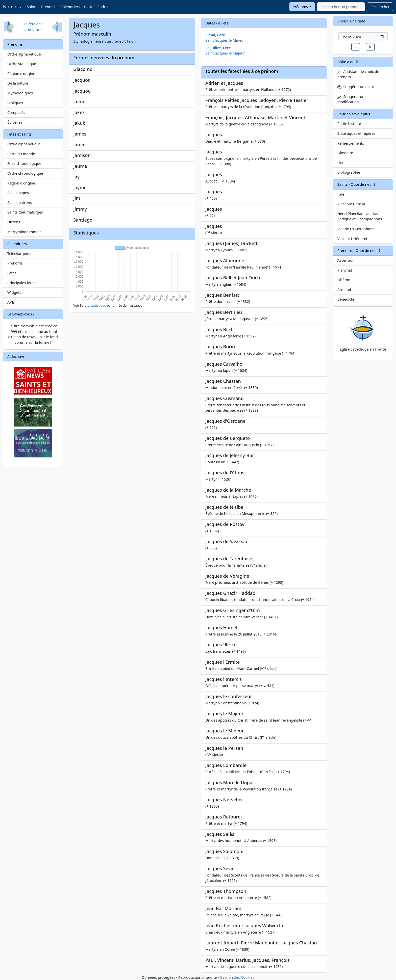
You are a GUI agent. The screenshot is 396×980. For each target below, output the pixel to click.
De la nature (18, 83)
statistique (98, 306)
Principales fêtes (21, 283)
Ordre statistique (22, 64)
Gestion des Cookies (237, 977)
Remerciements (351, 143)
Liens (342, 163)
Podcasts (105, 7)
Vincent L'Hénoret (352, 239)
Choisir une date (351, 21)
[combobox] (341, 7)
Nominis (12, 7)
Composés (16, 112)
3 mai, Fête (215, 35)
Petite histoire (349, 124)
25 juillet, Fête (218, 48)
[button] (356, 47)
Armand (344, 290)
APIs (11, 302)
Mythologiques (20, 93)
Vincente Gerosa (351, 204)
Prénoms (49, 7)
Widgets (14, 292)
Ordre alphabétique (24, 54)
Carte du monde (21, 154)
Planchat (345, 270)
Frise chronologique (24, 163)
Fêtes (12, 273)
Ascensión (346, 260)
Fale (341, 194)
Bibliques (15, 103)
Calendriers (70, 7)
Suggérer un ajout (356, 87)
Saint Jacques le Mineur (225, 40)
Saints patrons (20, 203)
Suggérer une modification (352, 99)
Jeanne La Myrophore (356, 229)
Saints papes (18, 193)
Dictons (14, 222)
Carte (89, 7)
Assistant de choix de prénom (358, 74)
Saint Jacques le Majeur (225, 53)
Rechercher (380, 7)
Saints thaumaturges (25, 212)
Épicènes (15, 122)
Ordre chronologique (25, 173)
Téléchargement (21, 254)
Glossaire (345, 153)
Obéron (344, 280)
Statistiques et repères (356, 133)
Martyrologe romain (24, 232)
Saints (32, 7)
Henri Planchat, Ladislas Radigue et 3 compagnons (360, 216)
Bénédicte (346, 299)
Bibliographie (349, 172)
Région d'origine (21, 74)
